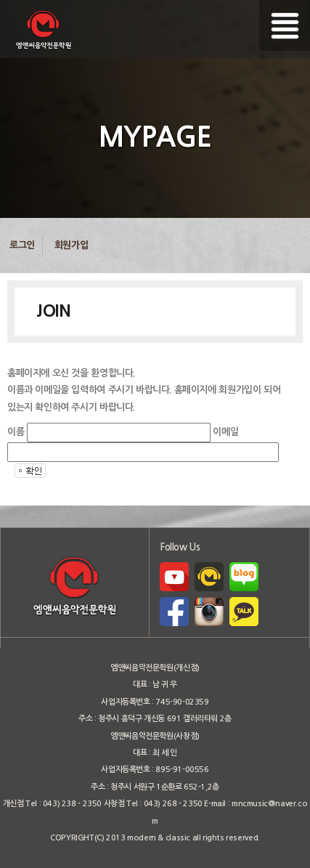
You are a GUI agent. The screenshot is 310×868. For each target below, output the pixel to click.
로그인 (22, 245)
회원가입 (71, 245)
